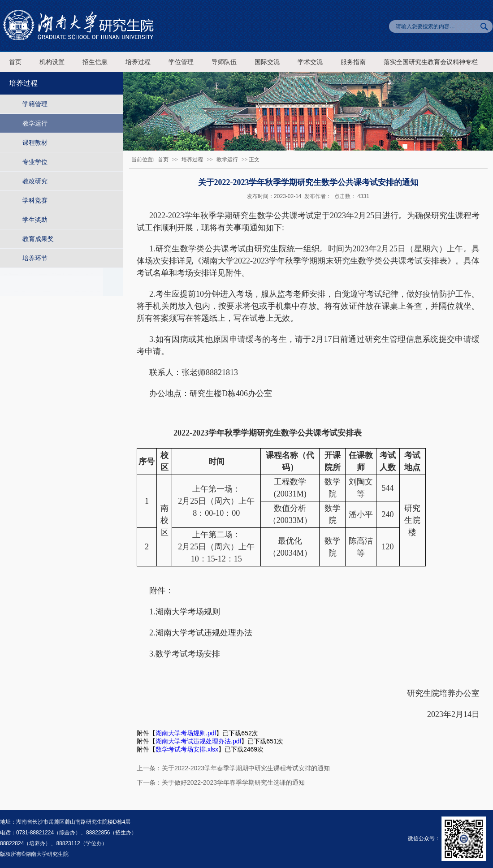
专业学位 (35, 162)
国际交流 (267, 62)
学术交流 (310, 62)
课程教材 (35, 143)
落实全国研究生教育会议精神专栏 (431, 62)
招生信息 (95, 62)
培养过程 (138, 62)
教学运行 (35, 123)
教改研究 (35, 181)
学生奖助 (35, 220)
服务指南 (353, 62)
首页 (15, 62)
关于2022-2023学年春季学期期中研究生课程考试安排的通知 (246, 768)
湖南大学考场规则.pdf (186, 733)
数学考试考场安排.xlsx (187, 749)
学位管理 (181, 62)
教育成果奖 (38, 239)
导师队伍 (224, 62)
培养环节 (35, 258)
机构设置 (52, 62)
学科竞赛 (35, 200)
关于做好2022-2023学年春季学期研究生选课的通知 (233, 782)
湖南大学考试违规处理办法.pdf (198, 741)
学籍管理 (35, 104)
